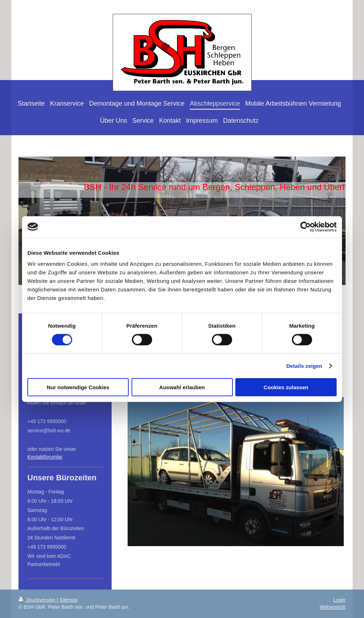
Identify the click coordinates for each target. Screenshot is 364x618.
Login (339, 600)
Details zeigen (304, 366)
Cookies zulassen (286, 387)
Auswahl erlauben (182, 387)
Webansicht (333, 607)
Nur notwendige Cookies (78, 387)
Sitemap (68, 600)
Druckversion (38, 600)
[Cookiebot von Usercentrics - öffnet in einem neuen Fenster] (306, 227)
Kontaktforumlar (45, 457)
